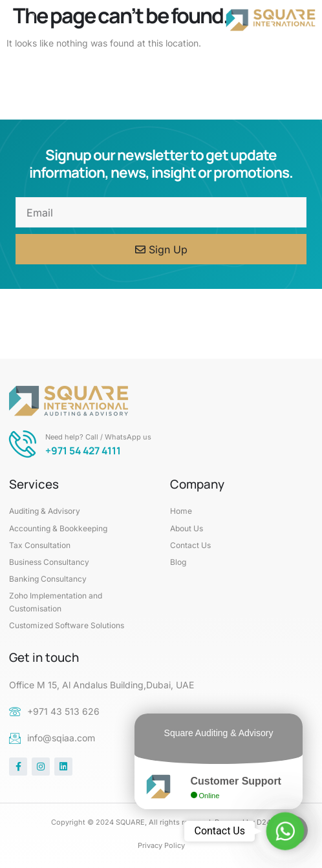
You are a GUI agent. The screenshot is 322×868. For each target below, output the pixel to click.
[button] (32, 20)
